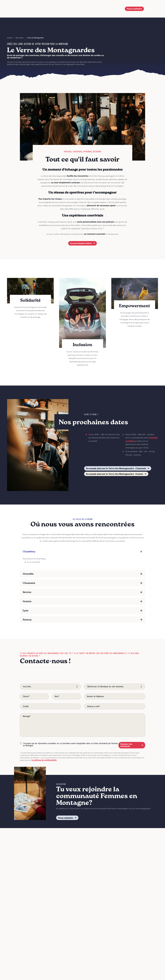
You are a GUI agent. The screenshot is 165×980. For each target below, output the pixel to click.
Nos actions (106, 9)
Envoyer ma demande (132, 745)
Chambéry (29, 551)
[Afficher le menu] (157, 9)
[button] (118, 9)
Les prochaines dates (82, 243)
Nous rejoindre (134, 9)
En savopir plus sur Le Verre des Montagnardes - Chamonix (118, 468)
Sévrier (27, 592)
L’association (87, 9)
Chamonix (29, 583)
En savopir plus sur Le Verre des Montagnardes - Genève (116, 474)
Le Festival (67, 9)
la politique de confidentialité (44, 760)
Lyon (26, 610)
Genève (27, 601)
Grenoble (28, 574)
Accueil (10, 38)
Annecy (27, 620)
